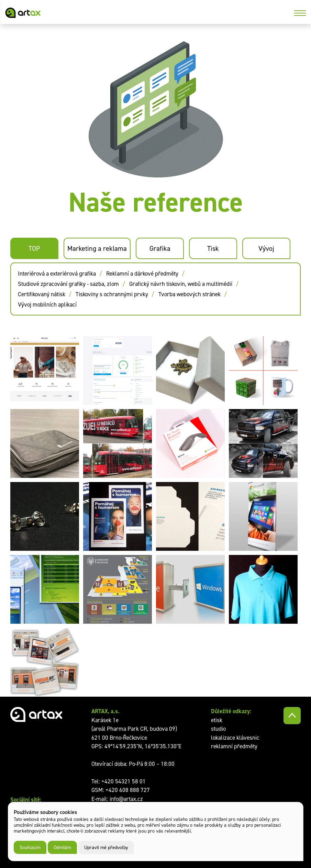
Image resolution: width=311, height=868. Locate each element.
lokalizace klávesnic (235, 738)
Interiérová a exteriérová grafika (57, 274)
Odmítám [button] (62, 847)
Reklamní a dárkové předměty (142, 274)
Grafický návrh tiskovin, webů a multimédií (181, 284)
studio (218, 729)
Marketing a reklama (97, 248)
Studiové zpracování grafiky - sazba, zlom (68, 284)
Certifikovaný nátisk (42, 294)
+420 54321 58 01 (124, 781)
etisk (217, 720)
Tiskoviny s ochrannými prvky (112, 294)
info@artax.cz (126, 799)
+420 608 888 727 (128, 790)
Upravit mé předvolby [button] (106, 847)
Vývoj (266, 248)
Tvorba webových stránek (190, 294)
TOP (34, 248)
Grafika (160, 248)
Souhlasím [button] (30, 847)
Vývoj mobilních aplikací (47, 304)
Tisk (213, 248)
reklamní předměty (234, 746)
